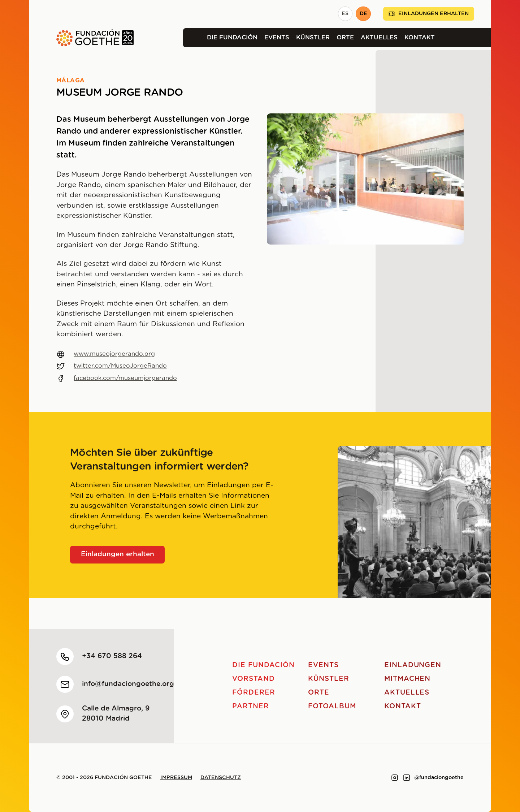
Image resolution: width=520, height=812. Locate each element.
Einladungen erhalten (429, 14)
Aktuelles (379, 38)
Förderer (254, 693)
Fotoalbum (332, 706)
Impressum (176, 778)
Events (277, 38)
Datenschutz (221, 778)
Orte (345, 38)
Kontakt (420, 38)
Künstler (313, 38)
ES (345, 14)
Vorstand (253, 679)
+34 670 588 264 (112, 656)
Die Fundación (232, 38)
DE (363, 14)
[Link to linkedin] (407, 778)
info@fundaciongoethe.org (128, 684)
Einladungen (413, 665)
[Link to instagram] (395, 778)
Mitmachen (408, 679)
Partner (251, 706)
